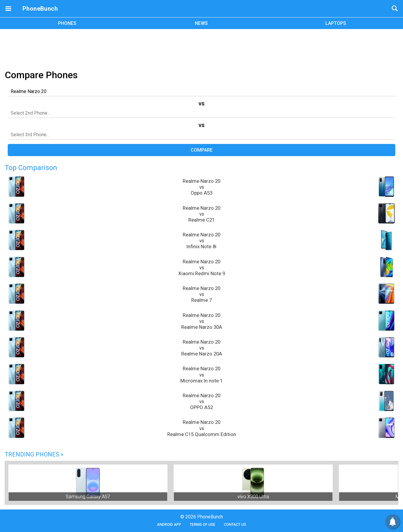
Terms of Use (203, 524)
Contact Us (235, 524)
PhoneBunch (40, 9)
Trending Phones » (34, 454)
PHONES (67, 23)
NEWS (201, 23)
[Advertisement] (202, 48)
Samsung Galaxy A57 (88, 497)
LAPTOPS (336, 23)
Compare (202, 150)
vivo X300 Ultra (253, 497)
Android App (169, 524)
